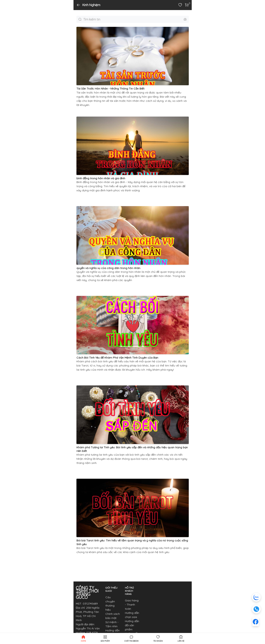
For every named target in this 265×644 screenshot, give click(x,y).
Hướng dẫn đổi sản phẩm (132, 625)
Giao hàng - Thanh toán (132, 605)
